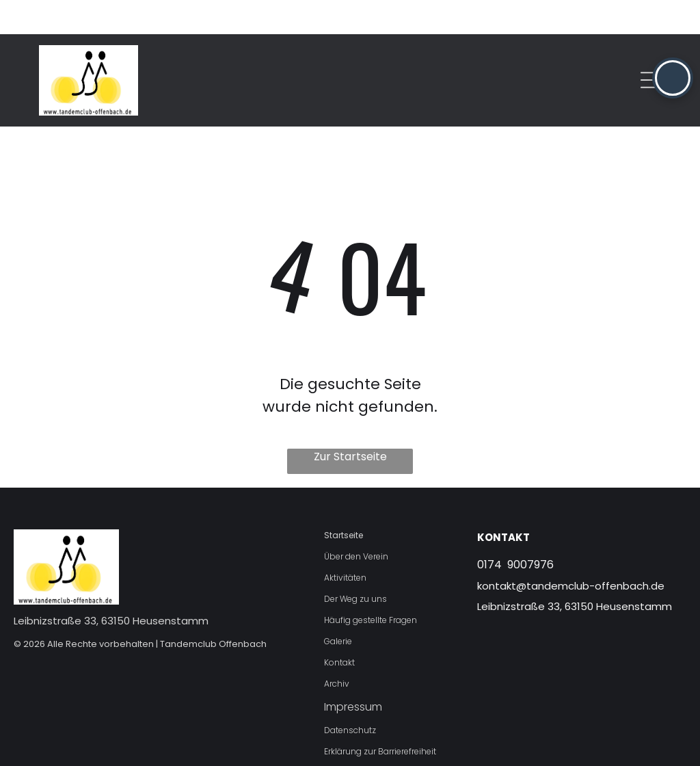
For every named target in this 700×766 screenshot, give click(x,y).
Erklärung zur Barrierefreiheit (380, 717)
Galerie (338, 607)
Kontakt (339, 628)
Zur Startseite (350, 422)
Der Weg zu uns (355, 565)
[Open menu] (651, 46)
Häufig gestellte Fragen (371, 586)
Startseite (344, 501)
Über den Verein (356, 522)
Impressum (353, 673)
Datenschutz (350, 696)
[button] (673, 78)
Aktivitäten (345, 543)
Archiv (337, 649)
